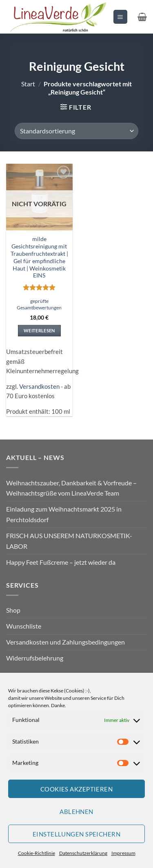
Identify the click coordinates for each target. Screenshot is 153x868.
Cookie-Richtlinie (37, 853)
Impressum (123, 853)
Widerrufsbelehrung (35, 658)
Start (28, 84)
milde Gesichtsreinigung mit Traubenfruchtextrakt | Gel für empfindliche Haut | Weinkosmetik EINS (39, 257)
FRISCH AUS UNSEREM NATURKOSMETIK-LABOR (69, 541)
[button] (120, 17)
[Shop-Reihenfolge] (76, 131)
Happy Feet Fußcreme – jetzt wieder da (61, 562)
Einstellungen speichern (76, 834)
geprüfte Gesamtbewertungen (39, 304)
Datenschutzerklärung (83, 853)
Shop (13, 610)
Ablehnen (76, 812)
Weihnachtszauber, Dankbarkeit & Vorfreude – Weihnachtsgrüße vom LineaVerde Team (71, 488)
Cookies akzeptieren (77, 789)
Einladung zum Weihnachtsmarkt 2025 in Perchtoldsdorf (64, 514)
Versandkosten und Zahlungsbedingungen (65, 642)
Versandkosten (39, 387)
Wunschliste (24, 626)
